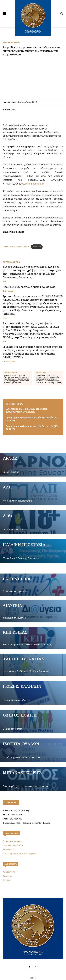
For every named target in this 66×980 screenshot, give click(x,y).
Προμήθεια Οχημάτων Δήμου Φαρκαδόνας (29, 287)
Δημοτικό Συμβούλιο (13, 845)
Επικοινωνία (11, 802)
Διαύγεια (7, 876)
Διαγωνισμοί (9, 291)
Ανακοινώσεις (10, 872)
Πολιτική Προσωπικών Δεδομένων (20, 854)
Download (37, 247)
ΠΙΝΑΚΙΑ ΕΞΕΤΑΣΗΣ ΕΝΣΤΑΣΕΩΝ (16, 247)
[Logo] (33, 928)
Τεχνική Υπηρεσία (11, 42)
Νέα (5, 281)
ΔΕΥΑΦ (6, 880)
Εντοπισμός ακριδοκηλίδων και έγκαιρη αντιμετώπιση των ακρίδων (27, 410)
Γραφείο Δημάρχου (12, 841)
